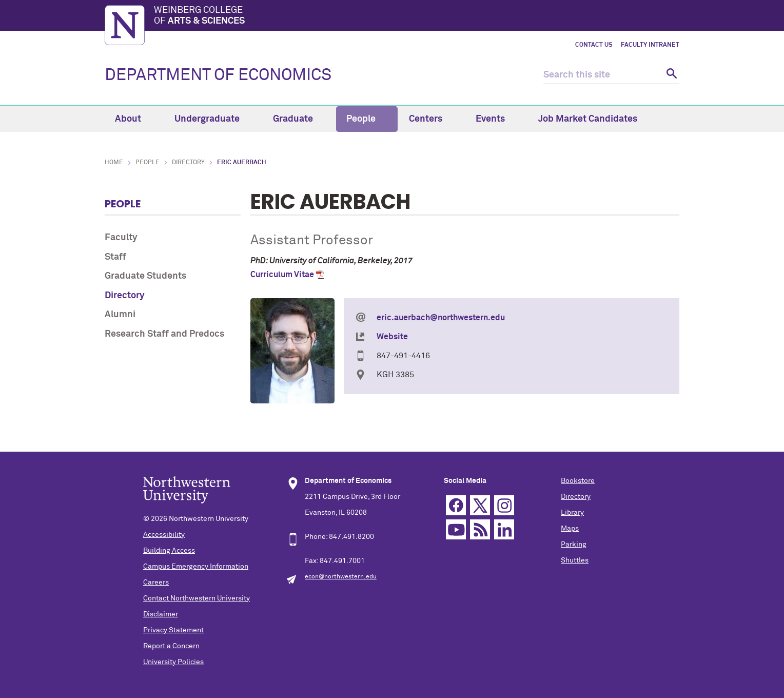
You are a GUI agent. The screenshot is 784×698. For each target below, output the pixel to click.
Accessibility (164, 535)
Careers (156, 583)
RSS (480, 529)
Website (392, 337)
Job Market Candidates (588, 119)
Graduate (299, 119)
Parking (574, 545)
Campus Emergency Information (196, 567)
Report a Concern (171, 646)
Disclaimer (161, 614)
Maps (570, 529)
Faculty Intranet (650, 45)
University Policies (173, 662)
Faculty (121, 238)
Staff (115, 257)
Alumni (120, 315)
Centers (432, 119)
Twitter (480, 505)
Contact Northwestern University (197, 598)
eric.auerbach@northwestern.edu (441, 318)
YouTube (456, 529)
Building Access (169, 551)
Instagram (504, 505)
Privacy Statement (173, 630)
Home (114, 163)
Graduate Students (145, 276)
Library (572, 513)
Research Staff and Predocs (164, 334)
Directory (188, 163)
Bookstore (578, 481)
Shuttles (575, 560)
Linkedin (504, 529)
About (134, 119)
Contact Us (594, 45)
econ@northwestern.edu (341, 577)
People (367, 119)
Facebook (456, 505)
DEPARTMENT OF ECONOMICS (218, 75)
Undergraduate (213, 119)
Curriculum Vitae (282, 275)
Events (496, 119)
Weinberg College (417, 16)
